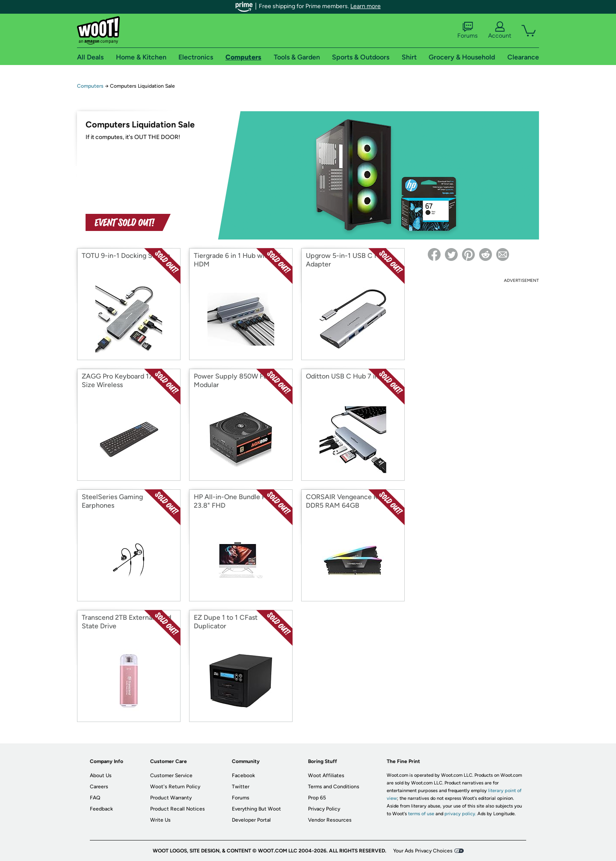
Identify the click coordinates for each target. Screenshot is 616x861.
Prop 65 (317, 798)
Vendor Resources (330, 820)
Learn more (366, 6)
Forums (468, 30)
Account (500, 30)
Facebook (243, 775)
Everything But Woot (256, 809)
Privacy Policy (324, 809)
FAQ (95, 798)
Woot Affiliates (326, 775)
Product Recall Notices (178, 809)
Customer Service (171, 775)
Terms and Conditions (334, 787)
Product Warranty (171, 798)
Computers (90, 86)
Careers (99, 787)
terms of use (421, 814)
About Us (101, 775)
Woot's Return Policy (175, 787)
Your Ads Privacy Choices (423, 851)
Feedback (101, 809)
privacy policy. (460, 814)
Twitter (241, 787)
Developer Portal (251, 820)
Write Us (160, 820)
